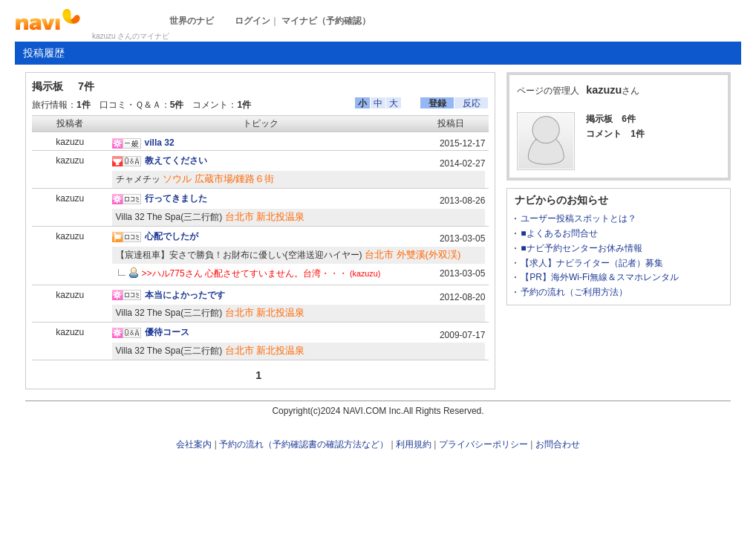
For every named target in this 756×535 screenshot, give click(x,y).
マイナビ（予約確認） (326, 21)
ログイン (252, 21)
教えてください (176, 160)
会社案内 (194, 444)
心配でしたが (172, 236)
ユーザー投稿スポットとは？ (579, 218)
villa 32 (160, 143)
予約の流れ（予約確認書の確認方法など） (304, 444)
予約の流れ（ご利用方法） (574, 292)
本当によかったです (185, 295)
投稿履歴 (44, 53)
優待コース (167, 332)
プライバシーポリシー (483, 444)
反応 (472, 103)
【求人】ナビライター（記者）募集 (592, 263)
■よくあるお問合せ (559, 233)
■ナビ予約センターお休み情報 (581, 248)
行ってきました (176, 198)
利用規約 (414, 444)
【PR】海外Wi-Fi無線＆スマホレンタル (600, 277)
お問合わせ (558, 444)
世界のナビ (192, 21)
